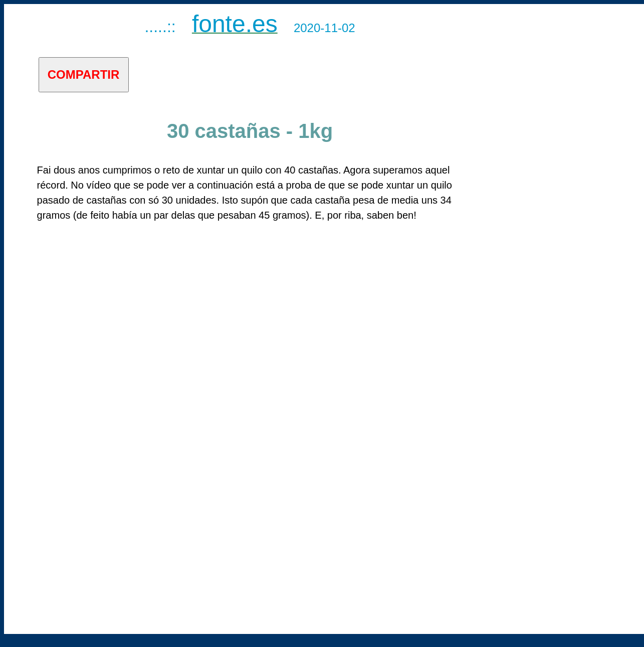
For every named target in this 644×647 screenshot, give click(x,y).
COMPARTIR (84, 74)
